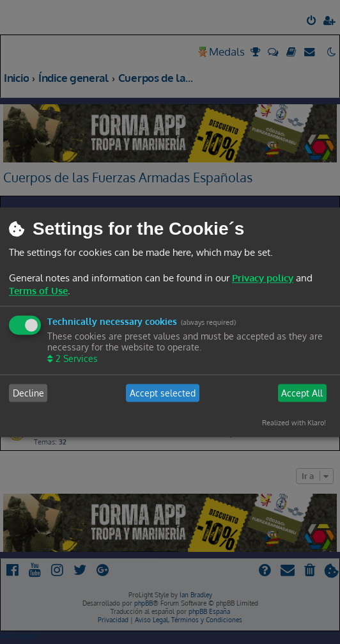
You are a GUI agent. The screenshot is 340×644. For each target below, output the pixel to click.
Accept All (302, 393)
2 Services (75, 359)
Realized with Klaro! (294, 423)
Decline (28, 393)
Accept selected (163, 393)
